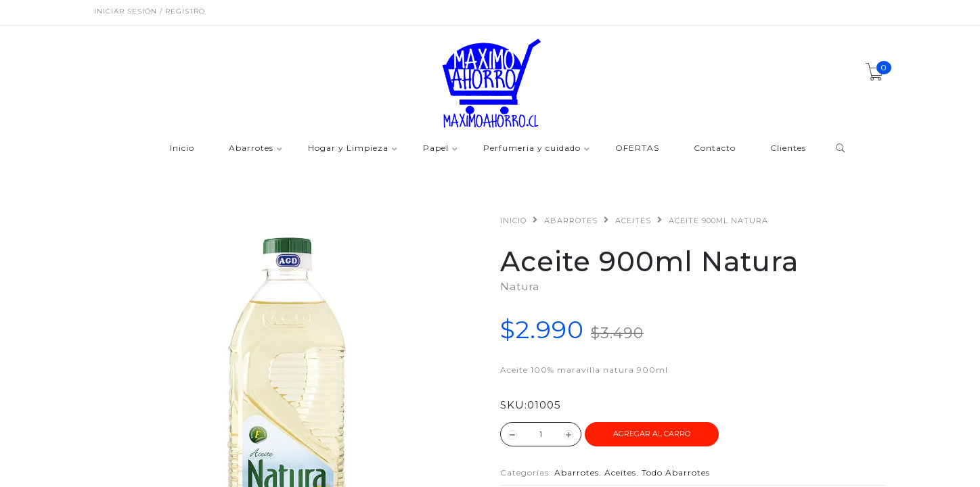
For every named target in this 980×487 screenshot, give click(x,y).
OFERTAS (637, 148)
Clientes (788, 148)
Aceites (633, 221)
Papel (436, 148)
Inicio (182, 148)
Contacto (715, 148)
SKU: (514, 405)
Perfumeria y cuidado (532, 148)
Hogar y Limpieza (348, 148)
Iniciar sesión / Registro (150, 11)
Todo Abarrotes (676, 472)
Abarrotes (251, 148)
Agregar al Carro (652, 434)
